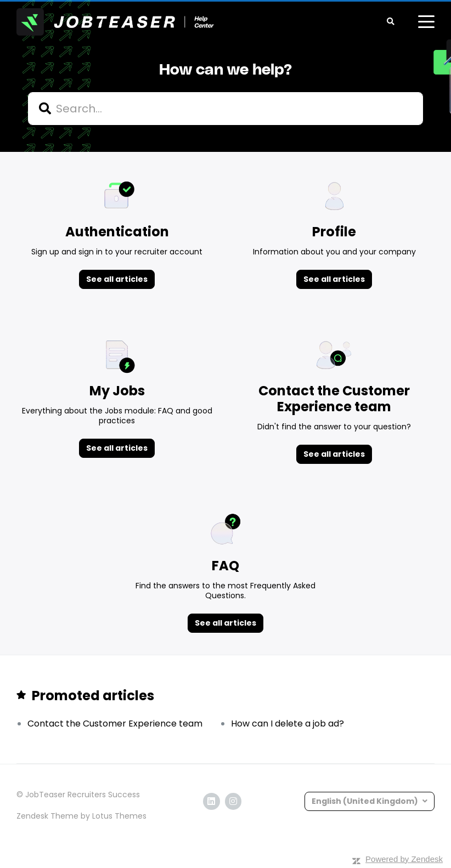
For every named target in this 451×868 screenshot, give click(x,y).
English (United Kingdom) (366, 801)
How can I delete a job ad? (287, 724)
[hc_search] (226, 109)
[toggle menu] (426, 22)
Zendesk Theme (47, 816)
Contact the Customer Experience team (115, 724)
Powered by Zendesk (404, 859)
